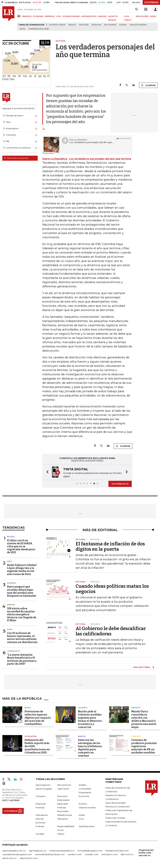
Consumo (136, 736)
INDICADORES (142, 16)
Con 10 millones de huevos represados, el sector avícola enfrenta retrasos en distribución (22, 638)
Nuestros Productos (116, 795)
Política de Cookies (115, 818)
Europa (123, 25)
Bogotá (72, 25)
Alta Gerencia (64, 785)
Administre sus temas (16, 158)
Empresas (41, 804)
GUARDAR (148, 85)
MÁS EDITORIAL (142, 667)
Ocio (81, 819)
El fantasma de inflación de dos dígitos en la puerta (110, 546)
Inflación (84, 25)
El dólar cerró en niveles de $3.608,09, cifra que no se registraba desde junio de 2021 (21, 546)
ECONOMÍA (38, 16)
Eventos (83, 804)
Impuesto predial (138, 25)
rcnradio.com (91, 854)
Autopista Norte (57, 25)
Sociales (40, 834)
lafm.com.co (127, 854)
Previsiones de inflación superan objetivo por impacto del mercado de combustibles (38, 718)
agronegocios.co (38, 851)
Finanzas (40, 807)
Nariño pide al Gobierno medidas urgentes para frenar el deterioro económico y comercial (90, 719)
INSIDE (153, 16)
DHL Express (110, 25)
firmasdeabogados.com (90, 851)
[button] (47, 472)
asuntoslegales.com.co (14, 851)
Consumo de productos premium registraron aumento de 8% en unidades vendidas (144, 746)
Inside (82, 815)
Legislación (30, 736)
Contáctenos (112, 799)
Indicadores (42, 815)
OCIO (59, 16)
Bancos (82, 736)
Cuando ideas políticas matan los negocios (112, 589)
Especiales (63, 804)
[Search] (136, 9)
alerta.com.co (9, 858)
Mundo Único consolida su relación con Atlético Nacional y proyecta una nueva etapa (144, 719)
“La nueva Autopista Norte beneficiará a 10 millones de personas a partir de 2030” (22, 659)
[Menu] (19, 16)
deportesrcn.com (29, 858)
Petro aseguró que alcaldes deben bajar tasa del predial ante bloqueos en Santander (22, 591)
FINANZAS (27, 16)
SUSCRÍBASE (151, 2)
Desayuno (96, 25)
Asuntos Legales (44, 789)
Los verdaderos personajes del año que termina (100, 159)
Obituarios (62, 819)
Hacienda (12, 583)
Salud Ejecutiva (86, 826)
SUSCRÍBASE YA (120, 484)
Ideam (22, 29)
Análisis (82, 785)
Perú (9, 561)
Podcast (40, 826)
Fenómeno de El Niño (39, 29)
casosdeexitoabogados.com (17, 854)
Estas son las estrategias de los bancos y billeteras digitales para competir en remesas (90, 748)
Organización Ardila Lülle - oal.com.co (146, 853)
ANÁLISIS (102, 16)
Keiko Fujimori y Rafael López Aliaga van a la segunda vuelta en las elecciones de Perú (22, 570)
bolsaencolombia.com (117, 851)
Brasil (28, 708)
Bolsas (11, 537)
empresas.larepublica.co (62, 851)
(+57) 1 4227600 (11, 800)
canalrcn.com (75, 854)
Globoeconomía (87, 807)
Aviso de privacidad (115, 803)
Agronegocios (43, 785)
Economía (84, 796)
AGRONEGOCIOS (89, 16)
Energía (11, 605)
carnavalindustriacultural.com (50, 854)
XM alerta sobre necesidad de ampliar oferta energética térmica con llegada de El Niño (22, 615)
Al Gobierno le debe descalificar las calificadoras (111, 631)
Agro (10, 629)
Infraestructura (64, 815)
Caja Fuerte (63, 789)
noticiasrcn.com (110, 854)
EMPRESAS (50, 16)
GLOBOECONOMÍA (71, 16)
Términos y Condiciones (117, 807)
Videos (61, 834)
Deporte (136, 708)
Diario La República (55, 159)
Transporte (14, 651)
